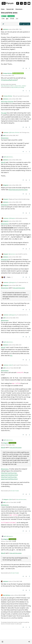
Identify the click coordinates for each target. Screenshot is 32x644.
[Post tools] (30, 68)
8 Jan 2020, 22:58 (17, 202)
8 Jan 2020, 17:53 (10, 75)
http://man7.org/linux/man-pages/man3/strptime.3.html (9, 474)
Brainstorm (11, 16)
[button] (2, 642)
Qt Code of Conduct (15, 491)
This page (4, 113)
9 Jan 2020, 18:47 (17, 285)
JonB (4, 135)
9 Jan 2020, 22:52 (17, 345)
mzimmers (6, 29)
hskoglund (6, 185)
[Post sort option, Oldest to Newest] (3, 24)
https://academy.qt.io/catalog (18, 87)
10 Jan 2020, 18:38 (18, 581)
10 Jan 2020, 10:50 (10, 445)
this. (11, 355)
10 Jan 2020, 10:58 (10, 541)
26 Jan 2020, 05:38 (19, 595)
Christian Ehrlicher (8, 73)
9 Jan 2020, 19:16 (14, 318)
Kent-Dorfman (7, 595)
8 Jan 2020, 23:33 (17, 221)
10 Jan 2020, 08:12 (15, 368)
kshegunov (6, 443)
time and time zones (19, 288)
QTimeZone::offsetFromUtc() (9, 80)
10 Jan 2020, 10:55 (15, 502)
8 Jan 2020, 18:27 (14, 135)
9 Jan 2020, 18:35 (17, 257)
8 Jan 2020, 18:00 (17, 99)
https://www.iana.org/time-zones (18, 190)
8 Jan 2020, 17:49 (17, 29)
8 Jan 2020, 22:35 (17, 160)
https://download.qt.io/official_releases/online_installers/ (14, 86)
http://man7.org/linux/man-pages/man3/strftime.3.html (9, 478)
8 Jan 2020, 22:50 (17, 185)
